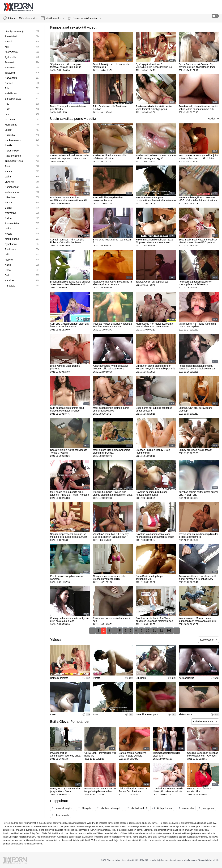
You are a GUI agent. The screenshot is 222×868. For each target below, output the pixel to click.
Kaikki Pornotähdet (204, 722)
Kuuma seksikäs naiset (84, 18)
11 (154, 631)
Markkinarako (53, 18)
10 (148, 631)
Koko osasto (207, 640)
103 (169, 631)
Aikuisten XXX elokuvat (21, 18)
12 (161, 631)
